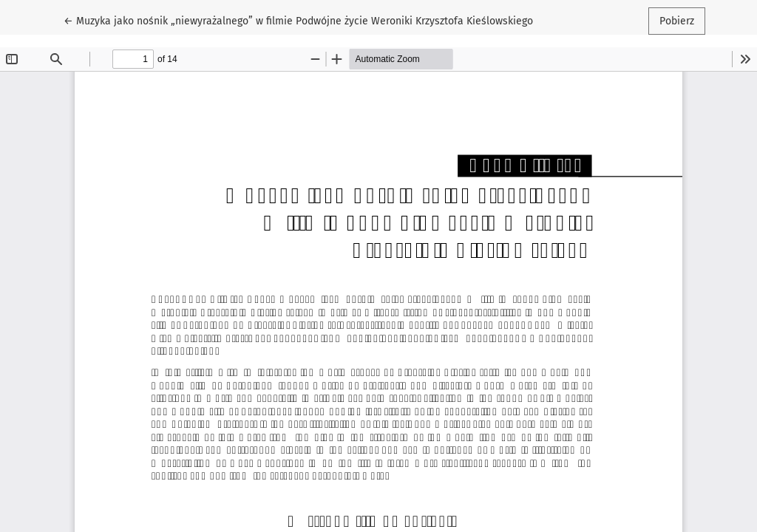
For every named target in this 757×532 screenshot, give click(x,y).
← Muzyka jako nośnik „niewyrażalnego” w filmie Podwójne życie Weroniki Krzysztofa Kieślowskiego (298, 20)
